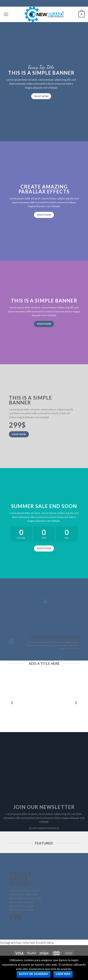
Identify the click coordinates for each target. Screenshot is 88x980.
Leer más (63, 974)
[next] (76, 703)
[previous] (12, 703)
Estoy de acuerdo (34, 974)
